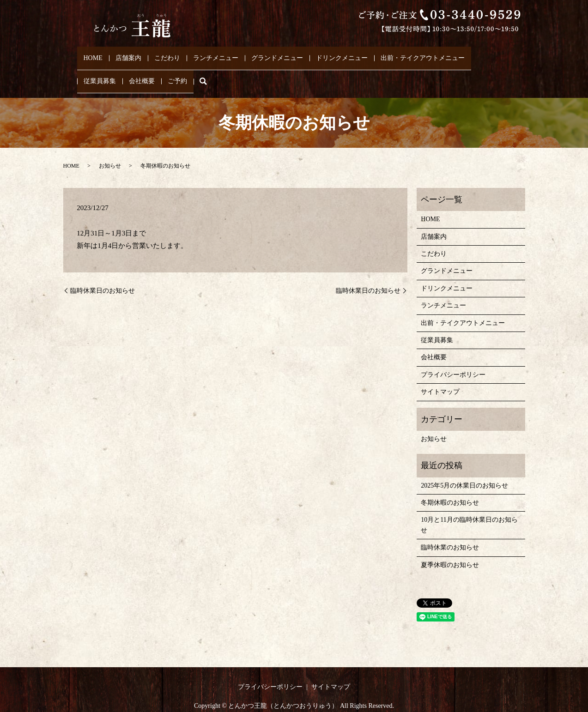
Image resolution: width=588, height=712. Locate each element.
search (210, 68)
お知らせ (110, 148)
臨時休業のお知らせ (450, 530)
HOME (94, 53)
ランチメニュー (217, 53)
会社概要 (142, 68)
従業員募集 (100, 68)
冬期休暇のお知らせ (450, 485)
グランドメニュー (279, 53)
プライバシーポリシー (453, 357)
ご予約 (177, 68)
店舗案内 (130, 53)
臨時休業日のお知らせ (103, 273)
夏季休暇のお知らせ (450, 547)
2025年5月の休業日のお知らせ (464, 468)
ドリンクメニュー (343, 53)
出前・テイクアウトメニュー (424, 53)
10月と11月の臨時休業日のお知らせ (469, 507)
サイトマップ (440, 374)
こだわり (169, 53)
